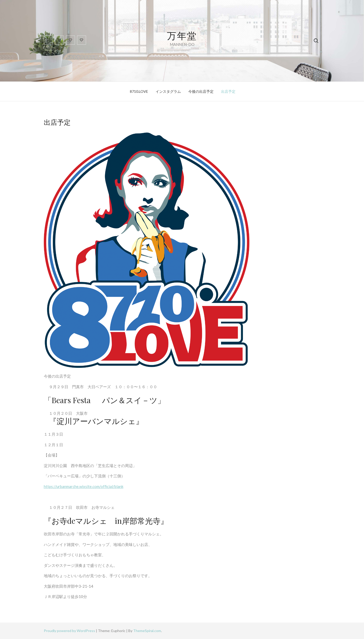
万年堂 (182, 35)
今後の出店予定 (201, 91)
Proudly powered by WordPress (70, 631)
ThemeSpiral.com (147, 631)
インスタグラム (168, 91)
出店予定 (228, 91)
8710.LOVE (139, 91)
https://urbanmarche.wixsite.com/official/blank (84, 486)
